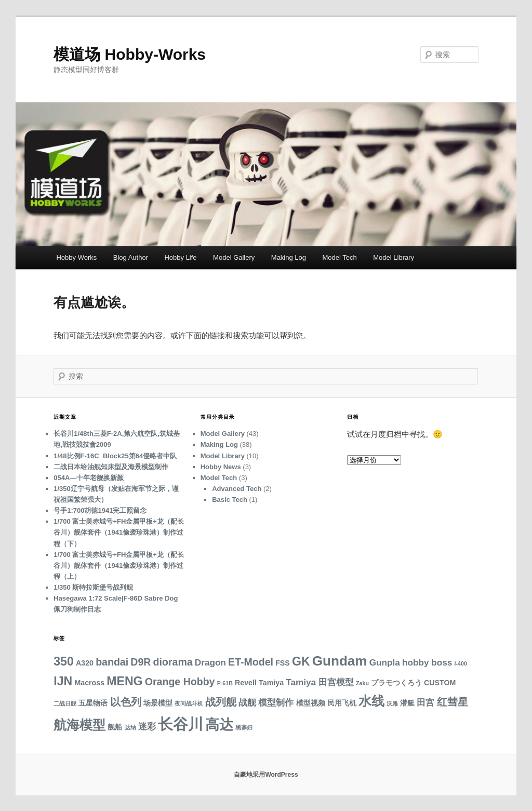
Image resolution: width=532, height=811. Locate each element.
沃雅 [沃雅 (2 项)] (392, 703)
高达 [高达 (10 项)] (219, 724)
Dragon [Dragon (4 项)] (210, 662)
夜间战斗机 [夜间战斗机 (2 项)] (189, 703)
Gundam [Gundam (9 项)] (340, 661)
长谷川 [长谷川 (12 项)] (181, 724)
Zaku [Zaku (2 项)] (362, 683)
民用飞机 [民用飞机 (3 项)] (342, 703)
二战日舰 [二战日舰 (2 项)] (65, 703)
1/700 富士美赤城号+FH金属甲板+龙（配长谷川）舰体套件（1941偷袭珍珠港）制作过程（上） (119, 566)
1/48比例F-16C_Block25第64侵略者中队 (115, 456)
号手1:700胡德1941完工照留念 (100, 510)
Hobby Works (76, 257)
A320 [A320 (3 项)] (85, 663)
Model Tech (340, 257)
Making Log (289, 257)
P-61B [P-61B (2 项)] (225, 683)
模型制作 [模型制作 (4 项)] (276, 702)
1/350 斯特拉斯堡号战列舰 (93, 587)
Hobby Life (180, 257)
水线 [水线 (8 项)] (371, 701)
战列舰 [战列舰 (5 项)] (221, 702)
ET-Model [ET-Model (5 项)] (251, 662)
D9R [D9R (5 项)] (141, 662)
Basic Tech (230, 500)
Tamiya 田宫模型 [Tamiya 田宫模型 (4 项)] (320, 682)
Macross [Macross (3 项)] (89, 683)
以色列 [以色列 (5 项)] (126, 702)
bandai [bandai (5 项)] (112, 662)
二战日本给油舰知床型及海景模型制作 (111, 467)
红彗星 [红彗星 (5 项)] (453, 702)
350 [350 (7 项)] (64, 661)
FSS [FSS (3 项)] (283, 663)
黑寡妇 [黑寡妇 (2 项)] (244, 727)
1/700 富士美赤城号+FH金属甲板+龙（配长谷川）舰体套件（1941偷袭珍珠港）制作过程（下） (119, 532)
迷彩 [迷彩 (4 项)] (147, 726)
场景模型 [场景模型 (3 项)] (158, 703)
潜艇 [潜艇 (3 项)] (407, 703)
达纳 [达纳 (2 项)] (130, 727)
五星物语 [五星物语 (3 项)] (93, 703)
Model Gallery (234, 257)
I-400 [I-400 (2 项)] (461, 663)
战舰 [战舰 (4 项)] (247, 702)
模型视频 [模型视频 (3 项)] (311, 703)
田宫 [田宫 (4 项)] (425, 702)
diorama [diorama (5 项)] (173, 662)
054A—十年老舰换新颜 (89, 478)
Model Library (394, 257)
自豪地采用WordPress (266, 775)
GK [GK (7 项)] (301, 661)
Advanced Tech (237, 489)
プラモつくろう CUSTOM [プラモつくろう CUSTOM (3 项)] (413, 683)
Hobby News (221, 467)
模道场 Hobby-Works (130, 54)
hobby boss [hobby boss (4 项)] (427, 662)
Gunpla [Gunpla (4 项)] (385, 662)
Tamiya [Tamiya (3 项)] (271, 683)
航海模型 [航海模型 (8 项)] (79, 725)
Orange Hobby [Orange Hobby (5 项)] (180, 682)
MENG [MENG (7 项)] (124, 681)
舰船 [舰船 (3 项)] (115, 727)
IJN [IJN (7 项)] (63, 681)
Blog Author (131, 257)
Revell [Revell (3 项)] (246, 683)
